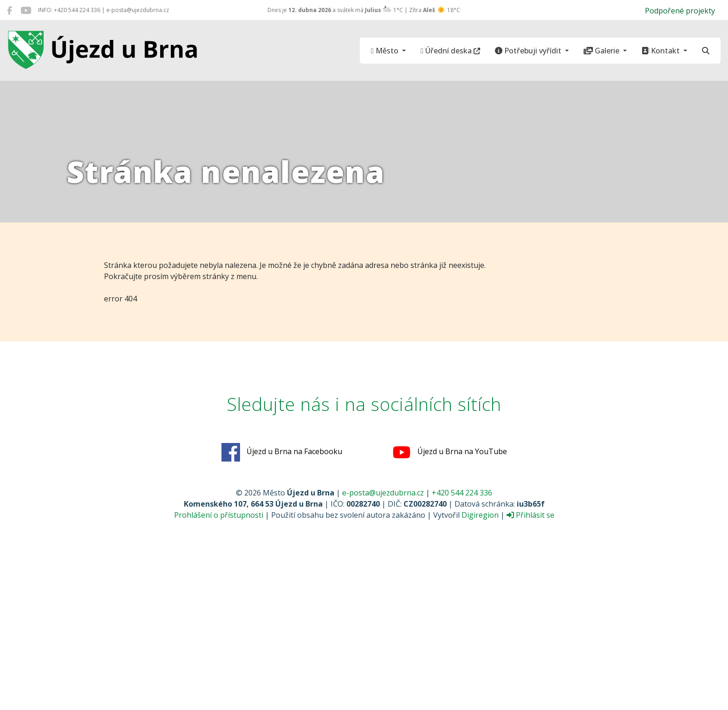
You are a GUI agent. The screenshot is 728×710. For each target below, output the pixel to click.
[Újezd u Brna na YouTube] (26, 10)
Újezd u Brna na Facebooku (282, 452)
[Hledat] (706, 51)
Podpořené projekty (680, 11)
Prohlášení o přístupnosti (219, 515)
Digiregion (480, 515)
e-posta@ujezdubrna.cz (383, 493)
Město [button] (386, 51)
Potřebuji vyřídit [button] (529, 51)
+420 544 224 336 (462, 493)
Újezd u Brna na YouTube (450, 452)
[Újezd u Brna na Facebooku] (10, 10)
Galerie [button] (602, 51)
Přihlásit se (530, 515)
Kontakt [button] (662, 51)
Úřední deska (450, 51)
